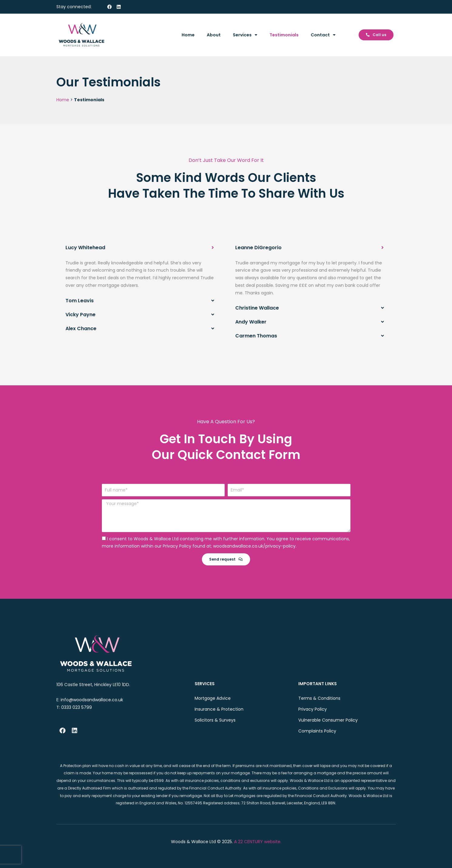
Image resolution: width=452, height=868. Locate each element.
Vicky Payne (80, 315)
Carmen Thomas (256, 336)
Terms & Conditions (319, 698)
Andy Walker (251, 322)
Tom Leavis (80, 301)
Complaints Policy (317, 731)
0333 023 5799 (77, 707)
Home (188, 35)
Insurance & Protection (219, 709)
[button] (140, 248)
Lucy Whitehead (85, 248)
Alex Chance (81, 328)
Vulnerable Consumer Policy (328, 720)
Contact (323, 35)
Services (245, 35)
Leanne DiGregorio (258, 248)
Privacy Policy (313, 709)
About (214, 35)
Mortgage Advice (213, 698)
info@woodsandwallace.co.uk (92, 700)
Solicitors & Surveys (215, 720)
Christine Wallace (257, 308)
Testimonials (284, 35)
